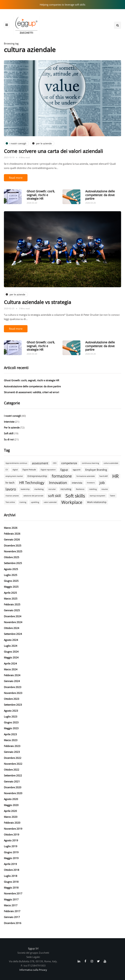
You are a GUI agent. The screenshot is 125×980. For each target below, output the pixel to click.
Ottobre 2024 (12, 628)
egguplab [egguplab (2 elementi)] (77, 470)
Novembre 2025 (13, 551)
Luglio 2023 (11, 717)
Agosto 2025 (11, 569)
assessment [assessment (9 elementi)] (40, 463)
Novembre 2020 (13, 793)
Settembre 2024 (13, 634)
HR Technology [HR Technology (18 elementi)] (32, 483)
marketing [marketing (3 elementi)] (39, 489)
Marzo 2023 (11, 740)
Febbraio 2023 (12, 746)
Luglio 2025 (11, 575)
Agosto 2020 (11, 799)
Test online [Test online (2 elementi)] (10, 502)
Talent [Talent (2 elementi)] (112, 496)
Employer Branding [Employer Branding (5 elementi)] (96, 470)
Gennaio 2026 (12, 539)
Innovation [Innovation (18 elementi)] (58, 483)
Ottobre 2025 (12, 557)
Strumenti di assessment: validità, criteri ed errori (31, 392)
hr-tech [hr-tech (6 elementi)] (10, 483)
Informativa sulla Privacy (33, 970)
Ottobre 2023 (12, 699)
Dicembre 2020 (13, 787)
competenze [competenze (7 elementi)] (69, 463)
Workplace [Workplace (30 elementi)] (72, 502)
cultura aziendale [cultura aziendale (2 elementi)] (111, 463)
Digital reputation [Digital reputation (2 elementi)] (48, 470)
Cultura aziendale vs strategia (38, 302)
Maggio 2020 (11, 805)
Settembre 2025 (13, 563)
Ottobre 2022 (12, 770)
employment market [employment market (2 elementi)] (14, 476)
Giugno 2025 (11, 581)
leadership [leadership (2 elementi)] (25, 489)
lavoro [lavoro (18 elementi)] (11, 489)
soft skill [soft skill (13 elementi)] (54, 496)
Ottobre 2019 (12, 835)
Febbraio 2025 (12, 604)
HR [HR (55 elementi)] (115, 476)
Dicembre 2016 (13, 923)
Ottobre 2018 (12, 870)
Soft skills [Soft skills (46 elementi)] (75, 496)
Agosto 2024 (11, 640)
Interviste (9, 422)
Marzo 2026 (11, 528)
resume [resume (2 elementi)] (105, 489)
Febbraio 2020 (12, 823)
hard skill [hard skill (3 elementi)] (104, 476)
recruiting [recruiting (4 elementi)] (66, 489)
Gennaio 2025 (12, 610)
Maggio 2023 (11, 728)
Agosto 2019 (11, 840)
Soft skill (9, 433)
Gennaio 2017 (12, 917)
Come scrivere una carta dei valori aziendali (53, 151)
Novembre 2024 (13, 622)
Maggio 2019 (11, 858)
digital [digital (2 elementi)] (15, 470)
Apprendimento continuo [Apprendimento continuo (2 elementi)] (16, 463)
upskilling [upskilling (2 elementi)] (35, 502)
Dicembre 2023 (13, 687)
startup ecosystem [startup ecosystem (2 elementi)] (97, 496)
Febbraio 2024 (12, 675)
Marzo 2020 (11, 817)
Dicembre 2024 (13, 616)
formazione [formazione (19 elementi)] (62, 476)
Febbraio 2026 (12, 534)
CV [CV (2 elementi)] (7, 470)
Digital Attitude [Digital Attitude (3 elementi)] (29, 470)
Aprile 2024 (10, 663)
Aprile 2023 (10, 734)
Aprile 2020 (10, 811)
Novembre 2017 (13, 893)
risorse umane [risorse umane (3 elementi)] (12, 496)
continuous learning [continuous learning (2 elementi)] (90, 463)
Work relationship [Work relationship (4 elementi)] (97, 502)
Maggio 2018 (11, 888)
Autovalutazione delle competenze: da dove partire (100, 195)
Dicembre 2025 (13, 545)
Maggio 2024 (11, 657)
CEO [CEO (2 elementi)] (55, 463)
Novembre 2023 (13, 693)
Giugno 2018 (11, 882)
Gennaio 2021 (12, 781)
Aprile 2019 (10, 864)
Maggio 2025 (11, 587)
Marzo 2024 (11, 669)
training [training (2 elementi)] (23, 502)
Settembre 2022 (13, 775)
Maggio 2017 (11, 899)
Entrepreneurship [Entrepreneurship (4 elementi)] (37, 476)
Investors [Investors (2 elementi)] (91, 483)
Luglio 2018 (11, 876)
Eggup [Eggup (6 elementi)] (64, 470)
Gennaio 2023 (12, 752)
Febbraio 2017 (12, 911)
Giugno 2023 (11, 722)
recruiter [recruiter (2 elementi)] (52, 489)
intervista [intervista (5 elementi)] (77, 483)
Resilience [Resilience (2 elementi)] (80, 489)
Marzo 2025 (11, 599)
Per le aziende (12, 428)
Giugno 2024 (11, 652)
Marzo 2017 (11, 905)
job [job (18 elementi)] (102, 483)
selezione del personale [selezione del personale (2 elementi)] (33, 496)
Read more (16, 178)
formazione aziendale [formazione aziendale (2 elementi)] (86, 476)
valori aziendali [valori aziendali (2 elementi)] (50, 502)
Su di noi (9, 439)
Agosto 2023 (11, 711)
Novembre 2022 (13, 764)
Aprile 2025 (10, 593)
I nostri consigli (12, 416)
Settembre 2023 (13, 705)
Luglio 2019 (11, 846)
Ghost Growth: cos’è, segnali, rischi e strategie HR (41, 195)
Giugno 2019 (11, 852)
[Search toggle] (118, 25)
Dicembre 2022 (13, 758)
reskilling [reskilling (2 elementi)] (93, 489)
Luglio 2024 (11, 646)
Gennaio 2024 (12, 681)
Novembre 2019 (13, 829)
